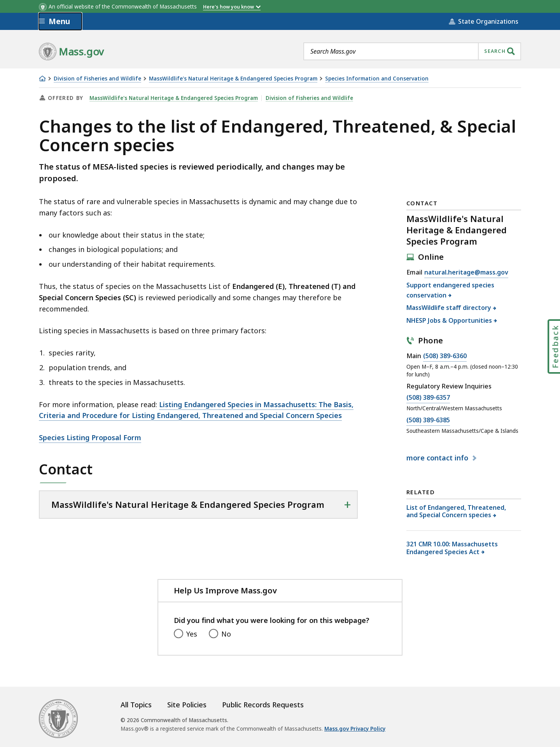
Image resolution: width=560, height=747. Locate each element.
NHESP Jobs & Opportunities (449, 320)
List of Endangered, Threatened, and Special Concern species (456, 511)
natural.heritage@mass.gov (466, 273)
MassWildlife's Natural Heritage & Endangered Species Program (233, 79)
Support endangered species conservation (450, 290)
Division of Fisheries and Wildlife (97, 79)
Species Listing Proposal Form (90, 437)
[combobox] (412, 51)
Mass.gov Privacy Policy (355, 729)
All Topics (136, 705)
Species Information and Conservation (377, 79)
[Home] (42, 79)
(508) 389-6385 (428, 420)
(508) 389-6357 (428, 398)
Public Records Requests (263, 705)
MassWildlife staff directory (449, 308)
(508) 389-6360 (445, 356)
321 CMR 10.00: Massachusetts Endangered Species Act (452, 548)
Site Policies (187, 705)
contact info (438, 458)
